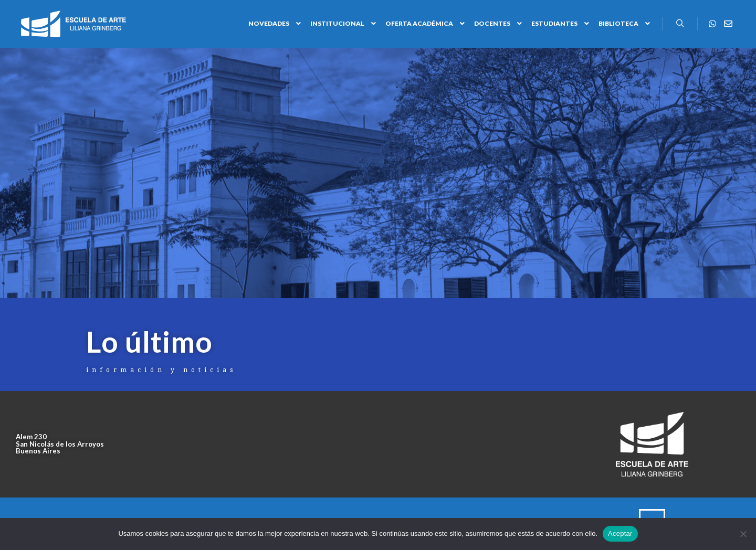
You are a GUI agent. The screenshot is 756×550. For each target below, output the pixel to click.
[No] (743, 534)
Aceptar (620, 533)
